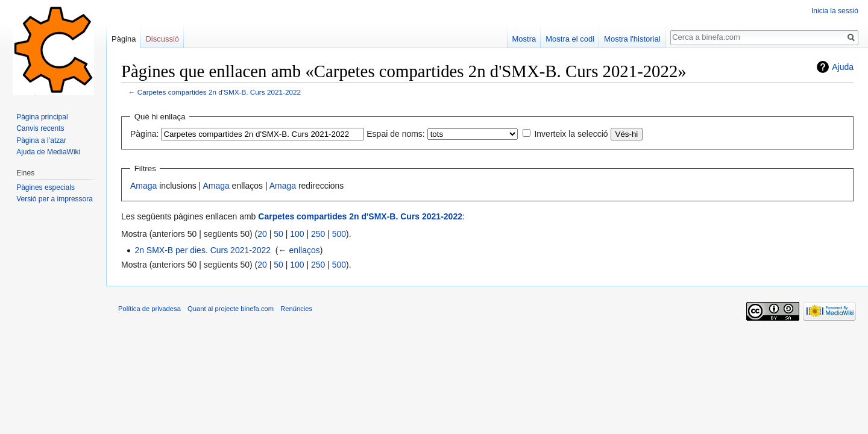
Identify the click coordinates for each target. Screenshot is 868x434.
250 (318, 234)
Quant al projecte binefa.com (231, 309)
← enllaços (299, 250)
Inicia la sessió (835, 11)
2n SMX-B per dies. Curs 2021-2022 (203, 250)
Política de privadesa (149, 309)
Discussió (162, 39)
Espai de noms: (396, 134)
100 (297, 234)
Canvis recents (40, 128)
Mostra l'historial (632, 39)
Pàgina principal (42, 117)
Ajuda (843, 67)
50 (278, 234)
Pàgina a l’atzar (41, 140)
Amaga (143, 186)
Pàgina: (144, 134)
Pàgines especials (46, 187)
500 (339, 234)
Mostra (524, 39)
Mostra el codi (570, 39)
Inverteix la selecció (571, 134)
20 (262, 234)
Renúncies (296, 309)
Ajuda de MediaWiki (48, 152)
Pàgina (124, 39)
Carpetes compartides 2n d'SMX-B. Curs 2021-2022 (219, 92)
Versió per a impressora (55, 199)
